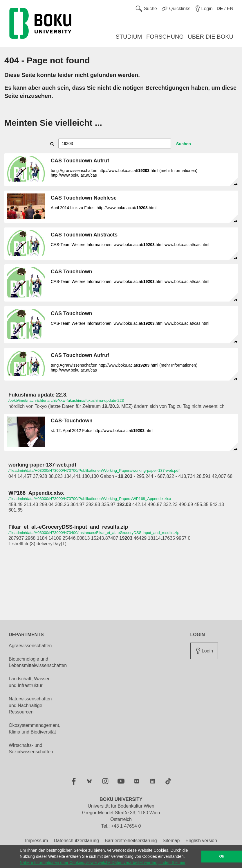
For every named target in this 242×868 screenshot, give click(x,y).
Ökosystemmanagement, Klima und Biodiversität (35, 729)
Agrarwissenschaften (30, 646)
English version (201, 841)
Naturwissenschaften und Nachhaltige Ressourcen (30, 705)
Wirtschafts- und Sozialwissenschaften (31, 749)
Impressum (36, 841)
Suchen (184, 144)
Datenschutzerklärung (76, 841)
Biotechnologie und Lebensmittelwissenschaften (38, 662)
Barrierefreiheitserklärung (131, 841)
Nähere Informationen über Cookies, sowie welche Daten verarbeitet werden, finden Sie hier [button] (103, 862)
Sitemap (171, 841)
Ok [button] (222, 856)
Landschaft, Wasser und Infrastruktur (29, 682)
